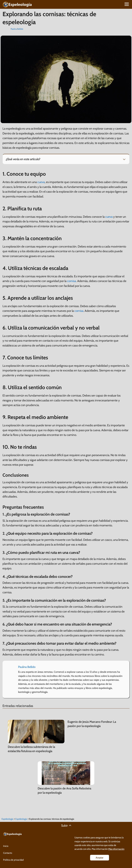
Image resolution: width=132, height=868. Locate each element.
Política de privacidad (13, 860)
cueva (41, 182)
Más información (116, 849)
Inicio (6, 846)
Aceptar (100, 858)
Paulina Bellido (17, 29)
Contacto (8, 853)
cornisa (72, 281)
